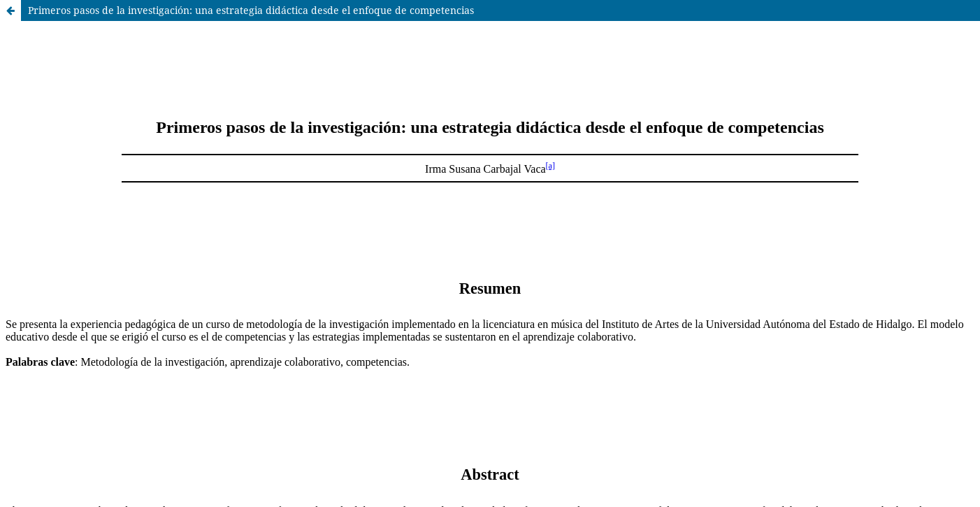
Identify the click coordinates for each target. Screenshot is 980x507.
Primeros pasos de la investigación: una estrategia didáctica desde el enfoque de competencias (251, 10)
